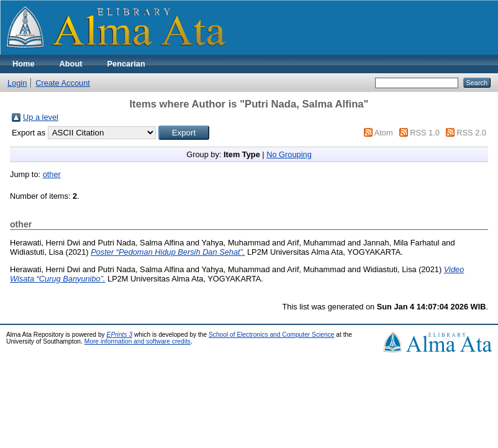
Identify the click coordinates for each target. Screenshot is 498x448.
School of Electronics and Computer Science (272, 335)
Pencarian (126, 64)
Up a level (41, 117)
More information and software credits (138, 341)
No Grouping (289, 154)
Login (17, 83)
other (52, 174)
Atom (384, 133)
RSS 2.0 (471, 133)
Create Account (63, 83)
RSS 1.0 (425, 133)
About (71, 64)
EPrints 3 (120, 335)
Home (24, 64)
